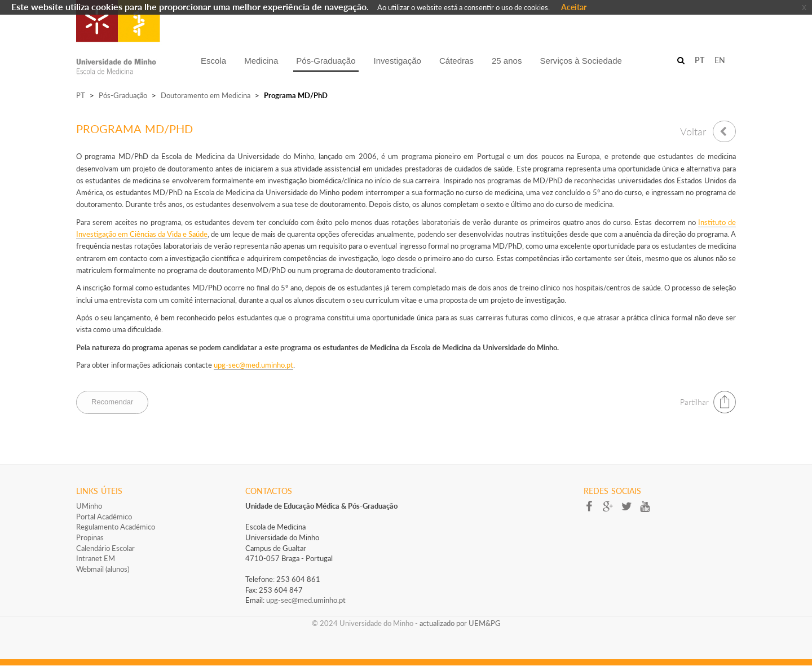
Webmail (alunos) (103, 569)
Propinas (90, 537)
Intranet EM (96, 558)
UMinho (89, 506)
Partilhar (694, 402)
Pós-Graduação (123, 95)
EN (720, 60)
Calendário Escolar (105, 548)
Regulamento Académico (116, 527)
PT (81, 95)
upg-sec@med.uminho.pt (306, 600)
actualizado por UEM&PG (460, 623)
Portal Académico (104, 517)
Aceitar (574, 7)
